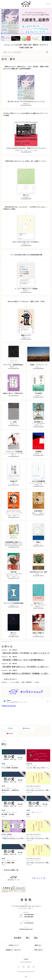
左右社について (14, 945)
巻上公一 (37, 635)
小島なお (37, 544)
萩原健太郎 (37, 606)
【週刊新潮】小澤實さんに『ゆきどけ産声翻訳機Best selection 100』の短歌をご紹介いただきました (22, 660)
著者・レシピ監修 (11, 577)
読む (36, 938)
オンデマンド (44, 45)
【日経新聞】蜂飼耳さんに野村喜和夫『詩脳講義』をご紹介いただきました (26, 674)
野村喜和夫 (37, 454)
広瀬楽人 (24, 244)
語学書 (27, 47)
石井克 (13, 455)
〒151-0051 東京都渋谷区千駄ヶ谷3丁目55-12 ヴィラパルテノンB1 (26, 907)
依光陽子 (12, 424)
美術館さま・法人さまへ (14, 950)
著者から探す (28, 45)
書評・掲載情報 (27, 682)
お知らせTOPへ (11, 679)
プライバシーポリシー (26, 962)
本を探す (18, 938)
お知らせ (4, 682)
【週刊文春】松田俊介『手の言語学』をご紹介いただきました (26, 653)
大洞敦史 (41, 513)
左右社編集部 (25, 197)
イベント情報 (15, 682)
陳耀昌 (33, 513)
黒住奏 (37, 367)
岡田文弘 (37, 425)
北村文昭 (12, 605)
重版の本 (36, 45)
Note (10, 728)
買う (28, 938)
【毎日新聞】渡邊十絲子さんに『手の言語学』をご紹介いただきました (26, 667)
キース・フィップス (11, 514)
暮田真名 (37, 485)
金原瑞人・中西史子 (12, 516)
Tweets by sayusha (9, 706)
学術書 (21, 47)
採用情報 (26, 959)
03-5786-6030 (29, 915)
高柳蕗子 (24, 337)
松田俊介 (37, 395)
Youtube (10, 734)
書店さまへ (38, 945)
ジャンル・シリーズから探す (13, 45)
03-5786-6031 (29, 917)
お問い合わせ (38, 950)
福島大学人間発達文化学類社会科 (13, 545)
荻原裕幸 (12, 367)
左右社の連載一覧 (11, 870)
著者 (8, 575)
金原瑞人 (37, 574)
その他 (37, 682)
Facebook (26, 728)
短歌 (31, 47)
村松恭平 (25, 291)
